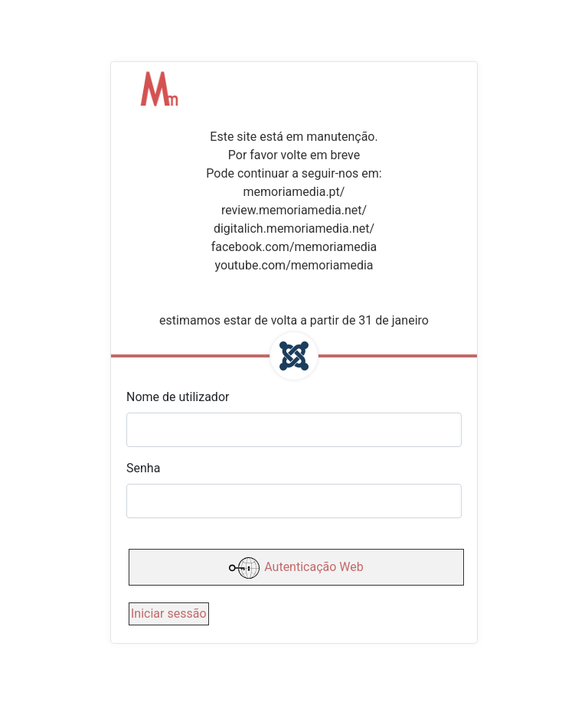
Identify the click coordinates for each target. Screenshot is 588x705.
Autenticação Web (296, 568)
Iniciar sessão (169, 614)
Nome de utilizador (178, 397)
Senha (143, 468)
